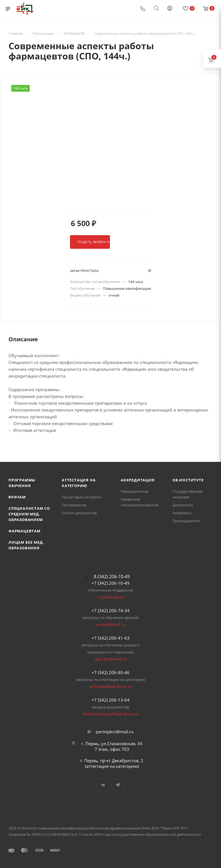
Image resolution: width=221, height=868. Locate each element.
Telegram (118, 785)
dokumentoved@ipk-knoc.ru (110, 714)
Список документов (79, 513)
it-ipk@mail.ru (111, 597)
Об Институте (188, 480)
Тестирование (74, 505)
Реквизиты (182, 513)
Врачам (17, 497)
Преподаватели (186, 521)
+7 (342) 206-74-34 (110, 610)
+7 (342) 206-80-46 (110, 672)
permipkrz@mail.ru (115, 732)
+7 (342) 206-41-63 (110, 638)
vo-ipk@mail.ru (111, 624)
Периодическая (134, 491)
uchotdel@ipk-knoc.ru (111, 686)
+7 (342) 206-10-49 (110, 583)
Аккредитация (138, 480)
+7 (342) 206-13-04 (110, 700)
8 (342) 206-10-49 (112, 576)
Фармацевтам (25, 531)
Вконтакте (103, 785)
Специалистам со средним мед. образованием (29, 514)
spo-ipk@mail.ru (111, 659)
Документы (183, 505)
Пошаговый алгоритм (81, 497)
